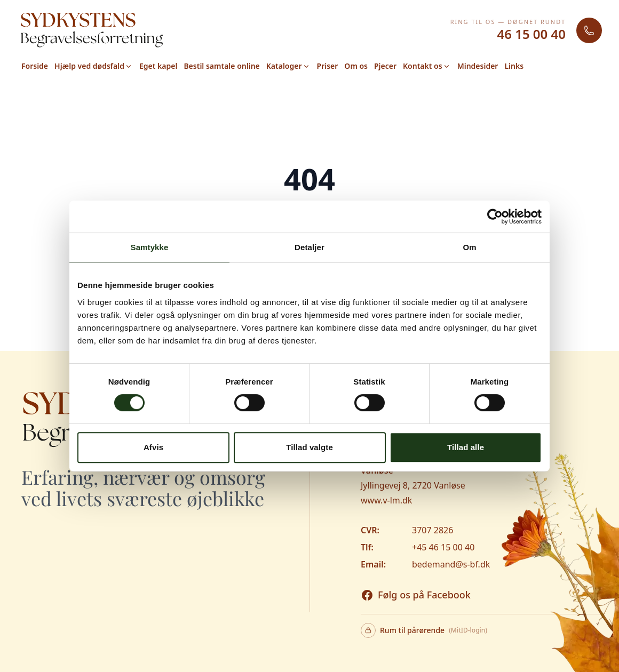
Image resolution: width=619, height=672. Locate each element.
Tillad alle (466, 447)
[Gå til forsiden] (92, 30)
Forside (35, 66)
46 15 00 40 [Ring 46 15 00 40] (531, 34)
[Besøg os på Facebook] (416, 595)
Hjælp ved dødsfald (94, 66)
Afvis (153, 447)
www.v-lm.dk (386, 500)
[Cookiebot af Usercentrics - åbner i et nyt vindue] (495, 217)
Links (514, 66)
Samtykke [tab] (150, 247)
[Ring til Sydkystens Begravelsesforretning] (589, 30)
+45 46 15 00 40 (443, 547)
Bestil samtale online (221, 66)
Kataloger (288, 66)
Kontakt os (427, 66)
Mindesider (478, 66)
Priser (328, 66)
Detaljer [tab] (309, 247)
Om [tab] (469, 247)
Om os (356, 66)
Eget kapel (158, 66)
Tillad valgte (309, 447)
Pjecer (385, 66)
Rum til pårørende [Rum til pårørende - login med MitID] (424, 630)
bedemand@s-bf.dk (451, 564)
